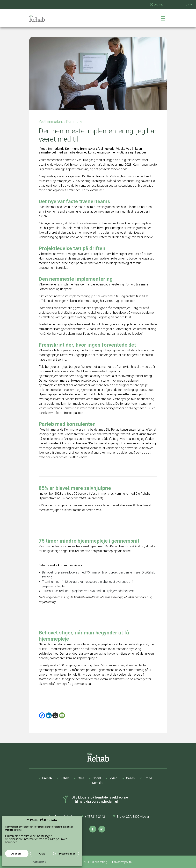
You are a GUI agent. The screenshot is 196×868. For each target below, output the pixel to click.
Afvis (42, 854)
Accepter (17, 854)
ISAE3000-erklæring (94, 862)
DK (189, 5)
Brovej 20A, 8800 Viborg (133, 817)
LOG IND (159, 5)
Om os (148, 778)
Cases (130, 778)
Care (81, 778)
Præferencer (67, 854)
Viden (114, 778)
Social (97, 778)
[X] (55, 715)
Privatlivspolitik (39, 862)
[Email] (62, 715)
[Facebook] (42, 715)
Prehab (47, 778)
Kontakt (97, 783)
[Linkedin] (49, 715)
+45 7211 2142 (95, 817)
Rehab (65, 778)
